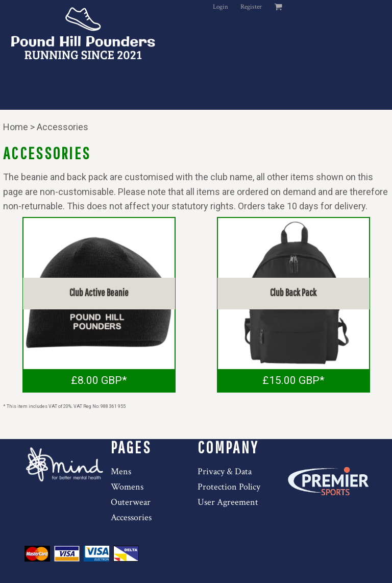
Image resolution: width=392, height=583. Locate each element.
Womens (127, 487)
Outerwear (131, 502)
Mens (121, 471)
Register (251, 7)
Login (220, 7)
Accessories (131, 517)
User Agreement (228, 502)
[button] (66, 465)
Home (16, 127)
